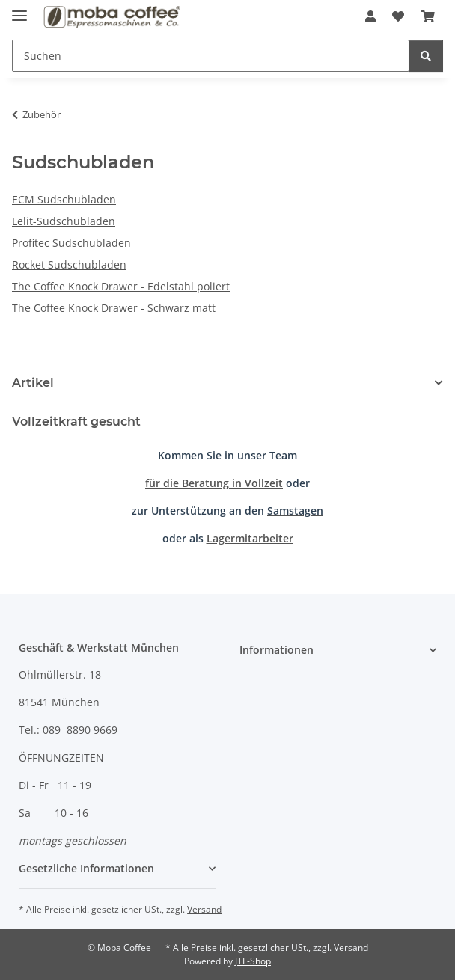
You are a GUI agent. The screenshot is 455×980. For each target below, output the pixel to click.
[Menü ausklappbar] (19, 9)
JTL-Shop (253, 961)
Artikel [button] (33, 383)
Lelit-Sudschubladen (64, 221)
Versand (204, 909)
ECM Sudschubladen (64, 199)
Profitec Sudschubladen (71, 243)
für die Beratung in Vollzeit (214, 483)
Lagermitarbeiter (250, 538)
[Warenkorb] (428, 16)
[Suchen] (211, 56)
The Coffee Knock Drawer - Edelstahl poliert (121, 286)
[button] (370, 16)
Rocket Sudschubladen (69, 264)
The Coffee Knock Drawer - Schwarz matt (114, 308)
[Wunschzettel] (398, 16)
